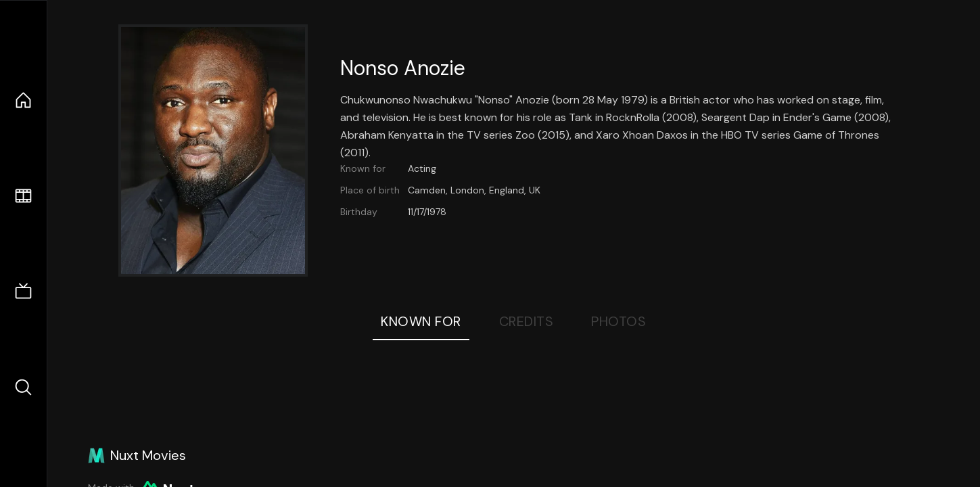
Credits (527, 321)
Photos (619, 321)
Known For (421, 321)
